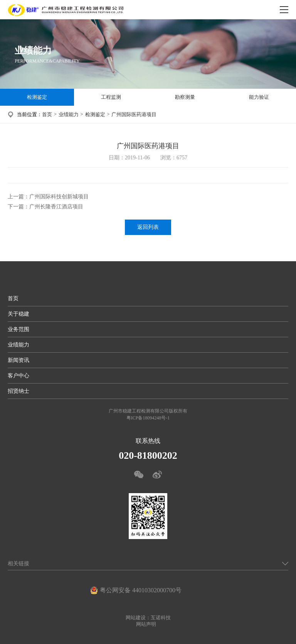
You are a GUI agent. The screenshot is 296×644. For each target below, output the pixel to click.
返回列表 (148, 227)
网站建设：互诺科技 (148, 618)
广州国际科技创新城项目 (59, 197)
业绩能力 (69, 114)
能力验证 (259, 97)
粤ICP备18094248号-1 (148, 418)
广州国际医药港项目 (134, 114)
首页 (47, 114)
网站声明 (146, 624)
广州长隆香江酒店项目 (56, 207)
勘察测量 (185, 97)
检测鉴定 (37, 97)
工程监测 (111, 97)
